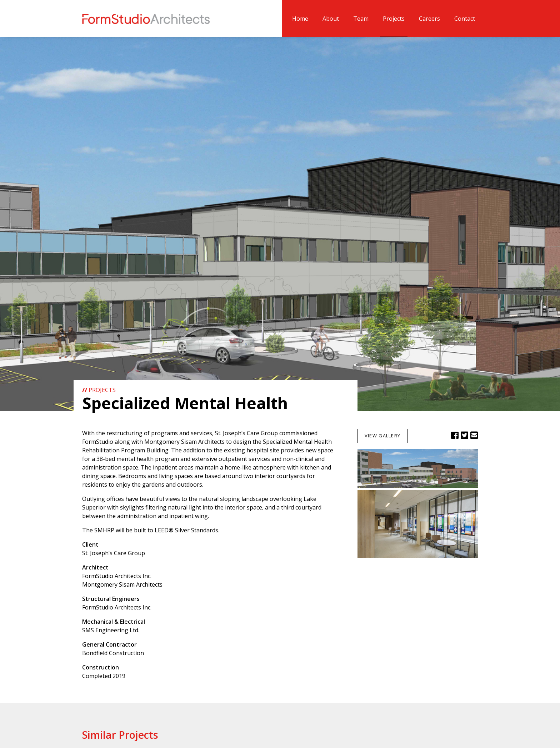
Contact (465, 19)
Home (300, 19)
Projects (394, 19)
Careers (429, 19)
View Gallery (382, 436)
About (331, 19)
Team (361, 19)
